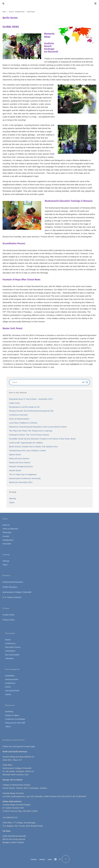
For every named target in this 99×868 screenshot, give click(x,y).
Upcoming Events (12, 691)
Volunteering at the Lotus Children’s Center (27, 451)
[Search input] (47, 382)
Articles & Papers (12, 715)
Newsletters (10, 676)
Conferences (10, 643)
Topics (12, 502)
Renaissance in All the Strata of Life (24, 407)
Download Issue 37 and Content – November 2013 (31, 399)
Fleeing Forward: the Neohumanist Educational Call (31, 411)
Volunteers (9, 658)
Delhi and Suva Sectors (19, 458)
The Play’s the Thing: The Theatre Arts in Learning (31, 431)
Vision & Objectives (10, 529)
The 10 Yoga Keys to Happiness (23, 474)
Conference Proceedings (15, 719)
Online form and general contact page (19, 746)
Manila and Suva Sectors (20, 462)
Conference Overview (18, 415)
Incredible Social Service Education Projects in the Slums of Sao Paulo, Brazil (42, 439)
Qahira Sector (15, 454)
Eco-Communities (12, 655)
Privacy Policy (9, 620)
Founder (6, 536)
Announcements (12, 679)
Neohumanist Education (13, 582)
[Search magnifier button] (87, 382)
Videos (8, 727)
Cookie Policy (8, 615)
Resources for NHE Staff (15, 723)
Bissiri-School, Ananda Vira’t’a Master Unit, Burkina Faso (33, 447)
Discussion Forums (13, 647)
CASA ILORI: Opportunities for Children (26, 443)
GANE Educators (10, 587)
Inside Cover (14, 403)
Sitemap (13, 498)
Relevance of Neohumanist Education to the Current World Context (38, 427)
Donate (42, 859)
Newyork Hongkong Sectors (21, 466)
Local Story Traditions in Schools (23, 423)
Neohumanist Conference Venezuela (25, 478)
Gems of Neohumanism (19, 419)
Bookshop (9, 712)
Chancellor (7, 544)
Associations (10, 651)
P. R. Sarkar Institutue (12, 597)
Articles (8, 694)
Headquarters (8, 540)
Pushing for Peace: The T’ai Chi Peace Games (29, 435)
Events (8, 640)
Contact (34, 859)
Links (50, 859)
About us (6, 525)
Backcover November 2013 (21, 482)
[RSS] (60, 859)
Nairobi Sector (15, 470)
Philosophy (7, 532)
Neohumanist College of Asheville (17, 592)
